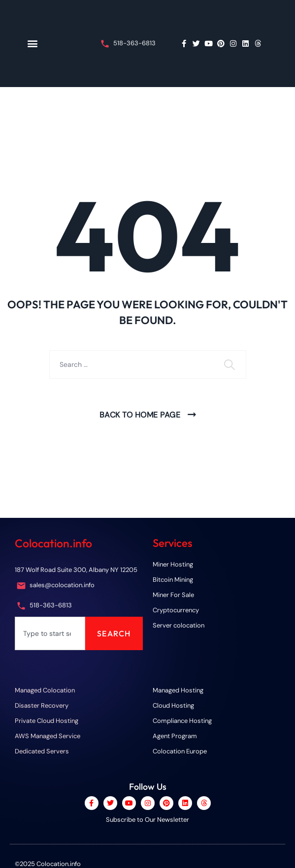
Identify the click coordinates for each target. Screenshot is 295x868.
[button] (32, 44)
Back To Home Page (140, 415)
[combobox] (50, 633)
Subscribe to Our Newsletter (147, 820)
